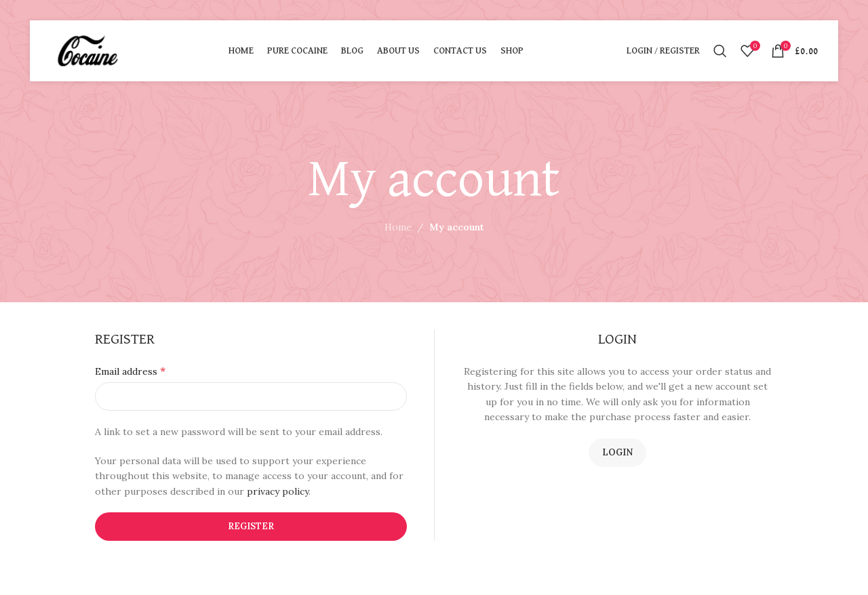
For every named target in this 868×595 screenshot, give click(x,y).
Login (617, 452)
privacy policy (278, 491)
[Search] (720, 51)
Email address (130, 371)
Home (398, 227)
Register (251, 526)
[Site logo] (88, 50)
